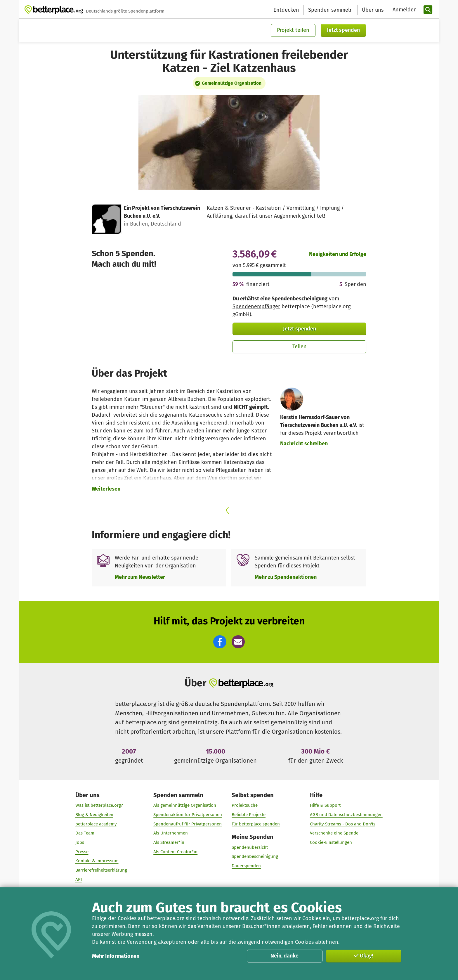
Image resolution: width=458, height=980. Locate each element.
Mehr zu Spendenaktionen (286, 577)
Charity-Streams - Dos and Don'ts (343, 824)
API (79, 879)
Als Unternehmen (171, 833)
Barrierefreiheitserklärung (101, 870)
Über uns (373, 10)
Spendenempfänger (256, 307)
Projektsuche (245, 805)
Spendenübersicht (250, 847)
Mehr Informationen (116, 956)
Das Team (85, 833)
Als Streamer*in (169, 842)
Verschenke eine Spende (334, 833)
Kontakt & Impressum (97, 861)
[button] (220, 642)
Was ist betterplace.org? (99, 805)
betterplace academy (96, 824)
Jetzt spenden (343, 30)
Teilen (300, 347)
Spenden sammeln (331, 10)
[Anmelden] (404, 10)
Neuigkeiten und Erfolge (338, 254)
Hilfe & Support (325, 805)
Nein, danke (284, 956)
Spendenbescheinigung (255, 856)
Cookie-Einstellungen (331, 842)
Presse (82, 851)
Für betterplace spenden (256, 824)
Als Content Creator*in (175, 851)
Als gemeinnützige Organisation (185, 805)
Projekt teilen (293, 30)
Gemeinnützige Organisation (232, 83)
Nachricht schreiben (304, 444)
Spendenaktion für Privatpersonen (188, 815)
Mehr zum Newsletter (140, 577)
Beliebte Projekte (249, 815)
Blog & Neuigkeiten (94, 815)
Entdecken (286, 10)
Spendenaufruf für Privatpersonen (188, 824)
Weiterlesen (106, 489)
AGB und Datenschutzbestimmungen (346, 815)
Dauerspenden (246, 866)
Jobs (80, 842)
